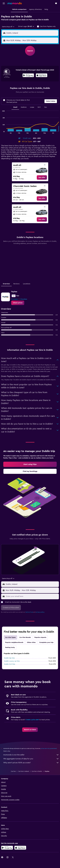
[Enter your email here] (32, 596)
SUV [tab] (39, 107)
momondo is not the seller (31, 755)
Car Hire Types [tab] (10, 637)
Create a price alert (32, 720)
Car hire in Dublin (37, 771)
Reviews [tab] (16, 284)
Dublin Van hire (9, 658)
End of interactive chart (1, 132)
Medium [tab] (24, 107)
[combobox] (8, 27)
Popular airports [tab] (40, 637)
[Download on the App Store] (42, 76)
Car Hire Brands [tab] (25, 637)
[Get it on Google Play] (28, 76)
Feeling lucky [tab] (10, 647)
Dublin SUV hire (10, 664)
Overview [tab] (6, 284)
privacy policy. (40, 612)
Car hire (13, 771)
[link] (42, 177)
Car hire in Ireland (24, 771)
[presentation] (42, 75)
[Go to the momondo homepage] (15, 3)
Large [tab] (32, 107)
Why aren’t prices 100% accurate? (31, 763)
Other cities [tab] (31, 642)
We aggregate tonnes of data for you (31, 759)
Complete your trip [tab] (46, 642)
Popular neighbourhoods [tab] (14, 642)
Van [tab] (45, 107)
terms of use (29, 612)
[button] (4, 3)
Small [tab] (15, 107)
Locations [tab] (27, 284)
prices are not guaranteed (49, 748)
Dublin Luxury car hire (12, 661)
